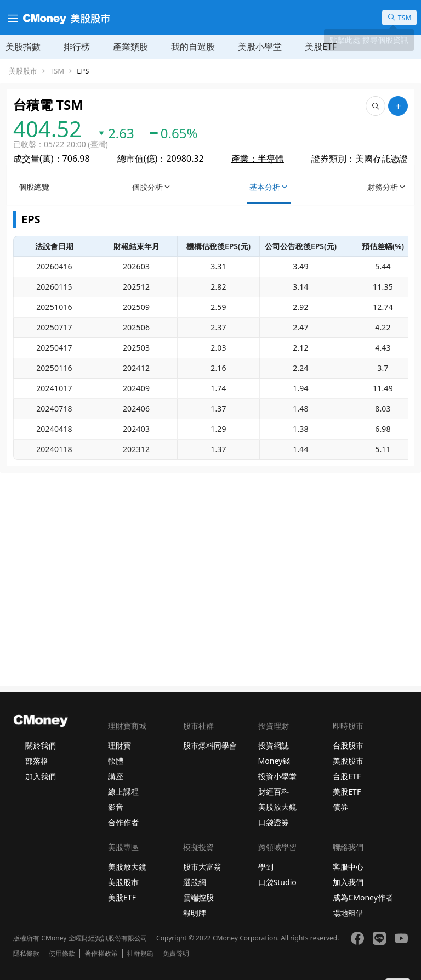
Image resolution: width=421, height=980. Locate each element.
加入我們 (41, 776)
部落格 (37, 761)
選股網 (195, 882)
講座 (116, 776)
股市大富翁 (202, 867)
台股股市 (348, 745)
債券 (340, 807)
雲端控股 (198, 897)
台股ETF (347, 776)
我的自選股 (193, 47)
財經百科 (274, 792)
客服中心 (348, 867)
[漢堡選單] (12, 18)
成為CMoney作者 (363, 897)
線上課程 (123, 792)
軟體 (116, 761)
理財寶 (120, 745)
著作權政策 (101, 954)
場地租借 (348, 913)
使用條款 (62, 954)
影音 (116, 807)
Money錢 (274, 761)
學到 (266, 867)
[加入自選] (398, 106)
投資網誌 (274, 745)
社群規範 (140, 954)
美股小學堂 (260, 47)
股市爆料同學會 (210, 745)
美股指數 (23, 47)
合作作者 (123, 822)
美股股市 (23, 71)
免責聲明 (176, 954)
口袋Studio (277, 882)
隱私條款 (26, 954)
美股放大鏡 (277, 807)
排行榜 (77, 47)
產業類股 (130, 47)
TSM (57, 71)
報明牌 (195, 913)
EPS (83, 71)
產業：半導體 (258, 159)
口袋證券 (274, 822)
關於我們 (41, 745)
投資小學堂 (277, 776)
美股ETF (321, 47)
